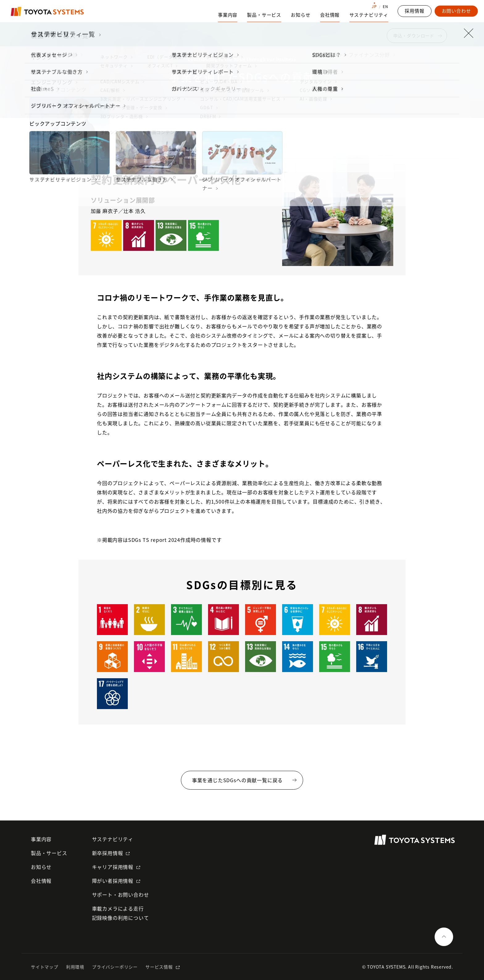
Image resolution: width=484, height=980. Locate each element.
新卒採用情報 (108, 853)
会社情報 (41, 881)
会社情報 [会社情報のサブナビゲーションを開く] (330, 15)
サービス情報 (159, 967)
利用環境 (75, 967)
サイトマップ (45, 967)
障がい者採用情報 (113, 881)
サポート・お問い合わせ (121, 895)
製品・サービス (49, 853)
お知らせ (300, 15)
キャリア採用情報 (113, 867)
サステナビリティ (113, 839)
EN (386, 6)
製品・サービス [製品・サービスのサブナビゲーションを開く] (264, 15)
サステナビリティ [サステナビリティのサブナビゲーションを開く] (369, 15)
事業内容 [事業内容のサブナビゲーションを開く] (228, 15)
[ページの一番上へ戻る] (444, 937)
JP (374, 6)
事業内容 (41, 839)
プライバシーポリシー (115, 967)
